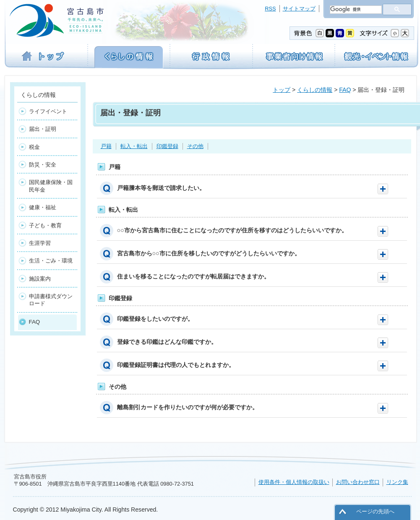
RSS (270, 9)
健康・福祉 (43, 207)
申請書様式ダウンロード (51, 300)
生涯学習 (40, 243)
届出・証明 (43, 129)
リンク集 (397, 482)
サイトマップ (299, 9)
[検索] (355, 10)
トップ (282, 90)
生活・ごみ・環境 (51, 261)
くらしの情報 (315, 90)
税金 (34, 147)
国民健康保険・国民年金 (51, 186)
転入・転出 (134, 146)
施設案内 (40, 279)
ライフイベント (48, 111)
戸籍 (106, 146)
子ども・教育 (45, 225)
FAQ (345, 90)
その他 (195, 146)
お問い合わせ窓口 (358, 482)
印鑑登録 (167, 146)
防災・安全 (43, 165)
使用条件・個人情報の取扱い (294, 482)
